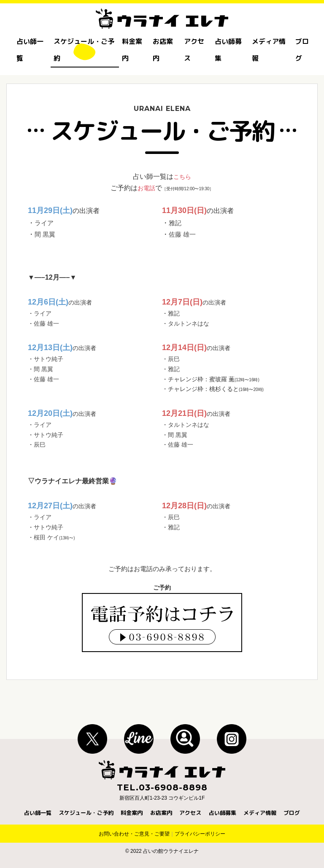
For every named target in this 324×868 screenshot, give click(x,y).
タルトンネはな (189, 323)
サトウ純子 (49, 359)
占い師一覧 (30, 50)
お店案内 (163, 50)
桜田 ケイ (54, 537)
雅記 (175, 223)
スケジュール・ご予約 (84, 50)
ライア (45, 223)
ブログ (302, 50)
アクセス (194, 50)
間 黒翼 (46, 234)
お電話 (146, 188)
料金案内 (132, 50)
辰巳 (174, 359)
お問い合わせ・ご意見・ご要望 (134, 834)
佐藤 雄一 (183, 234)
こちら (182, 177)
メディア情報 (269, 50)
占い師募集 (228, 50)
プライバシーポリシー (200, 834)
